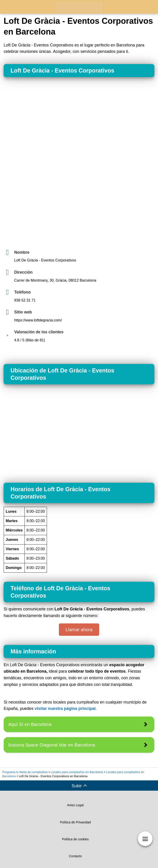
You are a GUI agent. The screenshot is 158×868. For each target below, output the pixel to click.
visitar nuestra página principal (65, 709)
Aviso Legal (75, 805)
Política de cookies (75, 839)
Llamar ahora (79, 630)
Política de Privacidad (75, 822)
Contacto (75, 856)
